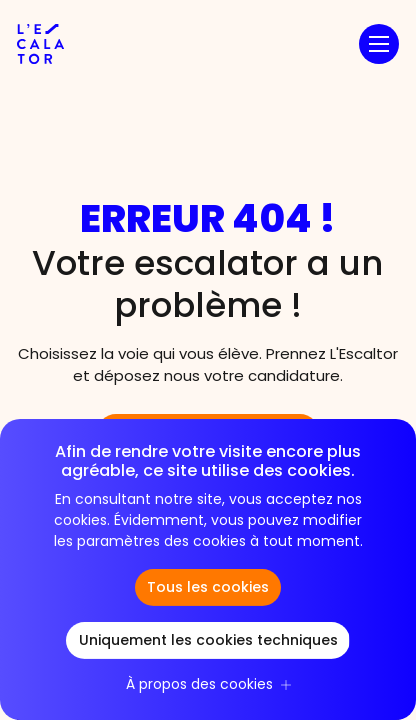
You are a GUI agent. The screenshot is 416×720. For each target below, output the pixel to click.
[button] (379, 44)
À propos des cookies (199, 685)
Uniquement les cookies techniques (208, 641)
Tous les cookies (208, 588)
